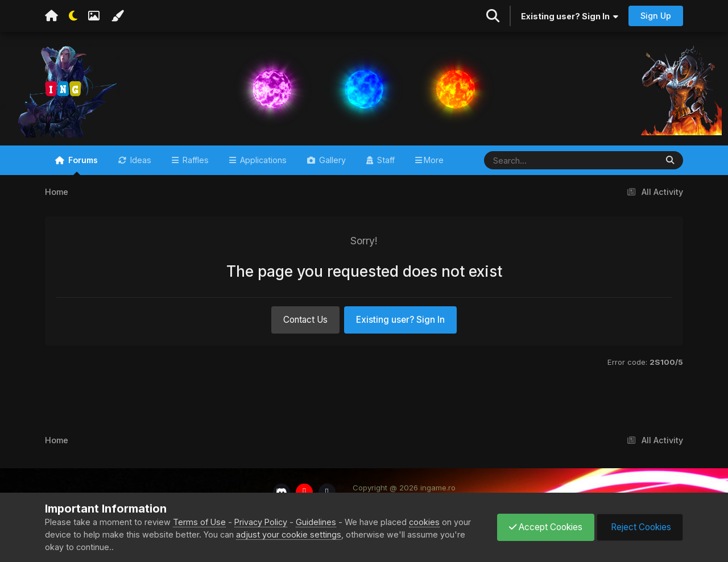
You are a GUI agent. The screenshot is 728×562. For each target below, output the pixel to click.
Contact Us (305, 320)
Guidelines (316, 522)
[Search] (537, 160)
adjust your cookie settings (289, 534)
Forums (82, 165)
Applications (262, 160)
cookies (424, 522)
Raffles (195, 160)
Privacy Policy (261, 522)
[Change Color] (117, 16)
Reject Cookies (640, 527)
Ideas (140, 160)
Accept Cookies (546, 527)
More (434, 160)
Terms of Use (199, 522)
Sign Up (656, 16)
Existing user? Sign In (570, 16)
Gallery (331, 160)
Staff (385, 160)
